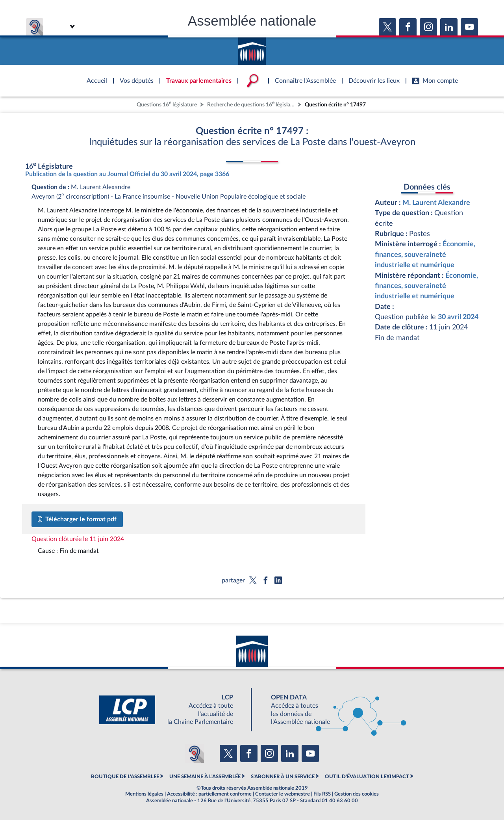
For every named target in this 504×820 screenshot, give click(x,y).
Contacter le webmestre (283, 794)
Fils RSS (322, 794)
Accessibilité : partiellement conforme (209, 794)
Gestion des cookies (357, 794)
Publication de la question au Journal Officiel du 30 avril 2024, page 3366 (127, 174)
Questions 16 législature (167, 104)
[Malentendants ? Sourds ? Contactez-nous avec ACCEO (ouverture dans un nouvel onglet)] (195, 753)
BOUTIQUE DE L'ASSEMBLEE (125, 777)
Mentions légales (144, 794)
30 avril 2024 (458, 317)
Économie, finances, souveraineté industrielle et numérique (425, 255)
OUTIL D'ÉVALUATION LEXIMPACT (367, 777)
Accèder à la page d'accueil (252, 48)
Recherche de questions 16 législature (252, 104)
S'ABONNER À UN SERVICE (283, 777)
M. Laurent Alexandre (436, 203)
